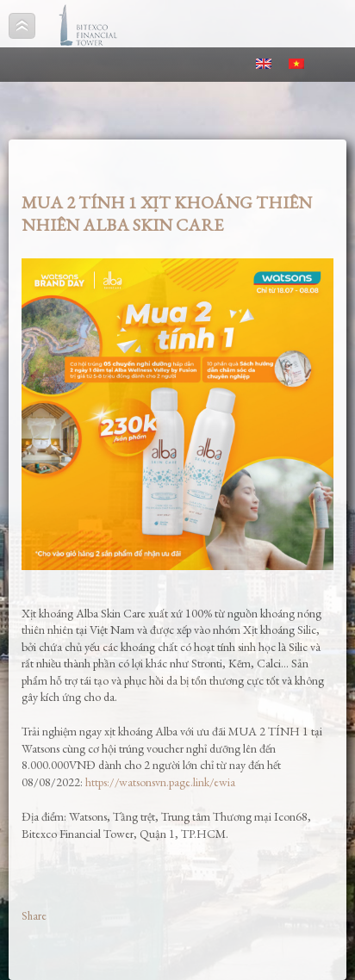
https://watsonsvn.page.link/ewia (160, 782)
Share (34, 916)
